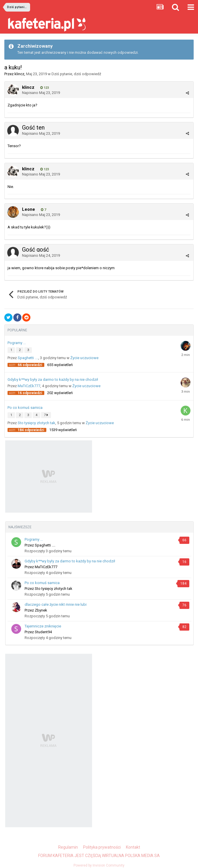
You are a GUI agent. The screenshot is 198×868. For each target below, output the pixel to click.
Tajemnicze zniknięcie (43, 626)
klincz (19, 74)
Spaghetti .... (28, 358)
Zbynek (41, 610)
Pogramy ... (17, 343)
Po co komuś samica (25, 408)
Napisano (41, 93)
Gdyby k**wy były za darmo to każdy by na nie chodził (53, 379)
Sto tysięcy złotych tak (36, 423)
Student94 (43, 632)
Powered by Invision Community (99, 865)
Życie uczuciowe (84, 358)
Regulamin (68, 847)
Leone (29, 209)
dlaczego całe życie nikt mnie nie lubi (56, 604)
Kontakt (133, 847)
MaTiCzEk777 (29, 386)
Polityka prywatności (102, 847)
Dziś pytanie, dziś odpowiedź (76, 74)
